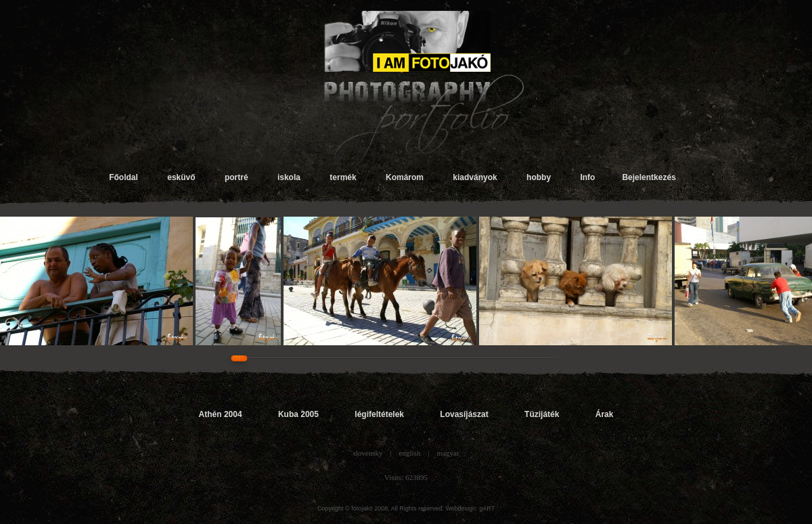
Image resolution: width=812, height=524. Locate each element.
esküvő (181, 177)
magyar (448, 453)
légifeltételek (379, 414)
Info (587, 177)
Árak (605, 414)
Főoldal (123, 177)
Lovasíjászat (464, 414)
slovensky (367, 453)
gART (487, 508)
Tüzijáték (542, 414)
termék (343, 177)
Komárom (405, 177)
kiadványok (475, 177)
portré (236, 177)
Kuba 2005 (298, 414)
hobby (539, 177)
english (410, 453)
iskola (289, 177)
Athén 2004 (221, 414)
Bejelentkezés (649, 177)
